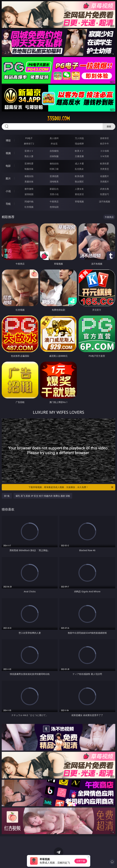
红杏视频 (29, 207)
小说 (8, 191)
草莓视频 (79, 201)
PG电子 (29, 138)
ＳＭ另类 (104, 156)
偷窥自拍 (29, 176)
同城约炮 (29, 201)
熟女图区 (79, 182)
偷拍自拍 (54, 163)
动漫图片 (104, 176)
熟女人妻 (29, 156)
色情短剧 (54, 207)
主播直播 (79, 156)
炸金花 (54, 144)
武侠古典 (104, 189)
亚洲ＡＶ (29, 151)
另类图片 (104, 182)
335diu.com (58, 118)
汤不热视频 (104, 201)
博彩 (8, 140)
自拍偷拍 (54, 151)
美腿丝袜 (29, 182)
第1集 (7, 496)
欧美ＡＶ (79, 151)
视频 (8, 153)
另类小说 (54, 194)
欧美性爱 (104, 163)
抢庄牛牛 (104, 144)
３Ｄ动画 (104, 151)
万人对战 (79, 138)
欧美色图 (79, 176)
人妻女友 (79, 189)
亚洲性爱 (29, 163)
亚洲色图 (54, 176)
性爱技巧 (104, 194)
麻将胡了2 (29, 144)
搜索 (109, 126)
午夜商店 (54, 201)
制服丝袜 (29, 169)
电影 (8, 166)
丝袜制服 (54, 156)
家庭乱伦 (54, 189)
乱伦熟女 (79, 169)
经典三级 (54, 169)
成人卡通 (79, 163)
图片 (8, 178)
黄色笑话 (79, 194)
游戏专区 (104, 138)
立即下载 (81, 861)
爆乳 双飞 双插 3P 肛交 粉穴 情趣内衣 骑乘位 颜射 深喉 (43, 496)
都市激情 (29, 189)
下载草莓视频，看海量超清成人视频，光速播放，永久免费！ (71, 487)
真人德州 (54, 138)
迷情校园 (29, 194)
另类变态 (104, 169)
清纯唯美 (54, 182)
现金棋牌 (79, 144)
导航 (8, 204)
